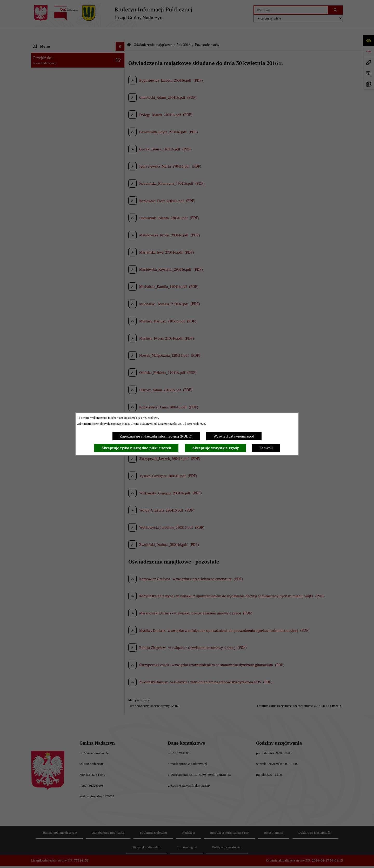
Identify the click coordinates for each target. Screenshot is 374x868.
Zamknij (266, 448)
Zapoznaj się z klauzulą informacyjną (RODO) (156, 436)
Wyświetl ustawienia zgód (234, 436)
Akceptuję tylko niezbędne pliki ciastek (136, 448)
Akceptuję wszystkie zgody (215, 448)
